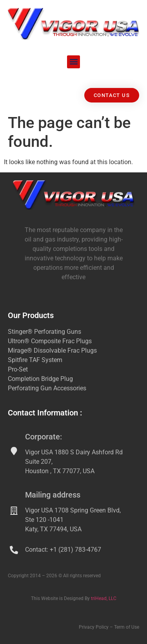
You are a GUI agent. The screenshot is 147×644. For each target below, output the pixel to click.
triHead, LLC (104, 598)
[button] (73, 62)
